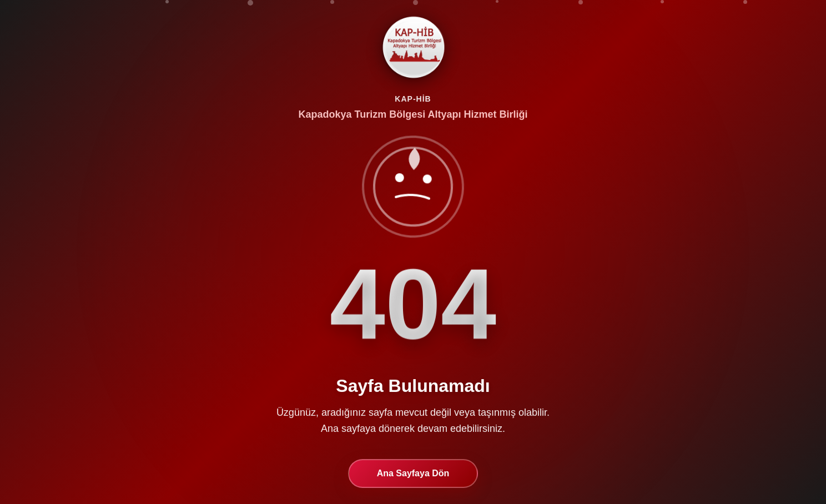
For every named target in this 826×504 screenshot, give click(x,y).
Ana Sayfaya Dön (413, 474)
